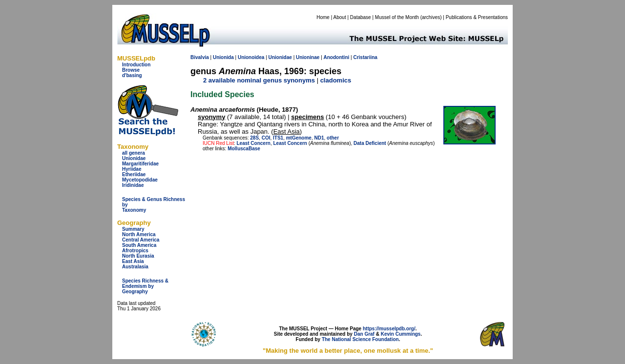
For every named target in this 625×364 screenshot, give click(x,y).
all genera (134, 153)
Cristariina (365, 57)
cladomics (336, 80)
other (333, 138)
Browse (131, 70)
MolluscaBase (244, 149)
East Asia (133, 261)
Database (361, 17)
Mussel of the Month (397, 17)
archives (431, 17)
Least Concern (253, 143)
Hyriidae (132, 169)
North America (139, 234)
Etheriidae (134, 174)
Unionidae (134, 158)
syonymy (211, 117)
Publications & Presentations (477, 17)
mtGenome (299, 138)
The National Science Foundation (360, 339)
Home (323, 17)
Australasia (135, 267)
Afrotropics (135, 251)
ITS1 (278, 138)
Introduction (136, 65)
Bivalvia (200, 57)
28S (254, 138)
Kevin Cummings (401, 334)
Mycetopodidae (140, 180)
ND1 (319, 138)
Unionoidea (251, 57)
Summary (133, 229)
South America (139, 245)
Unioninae (308, 57)
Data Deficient (370, 143)
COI (266, 138)
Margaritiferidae (140, 164)
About (340, 17)
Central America (141, 240)
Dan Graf (364, 334)
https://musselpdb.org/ (389, 329)
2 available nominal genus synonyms (259, 80)
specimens (307, 117)
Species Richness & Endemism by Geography (145, 286)
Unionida (223, 57)
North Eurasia (138, 256)
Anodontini (337, 57)
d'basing (132, 75)
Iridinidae (133, 185)
